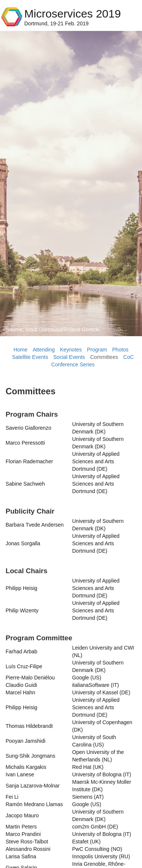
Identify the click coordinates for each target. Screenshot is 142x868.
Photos (120, 350)
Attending (44, 350)
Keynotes (71, 350)
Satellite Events (30, 357)
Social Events (69, 357)
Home (20, 350)
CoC (129, 357)
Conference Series (73, 364)
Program (97, 350)
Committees (104, 357)
